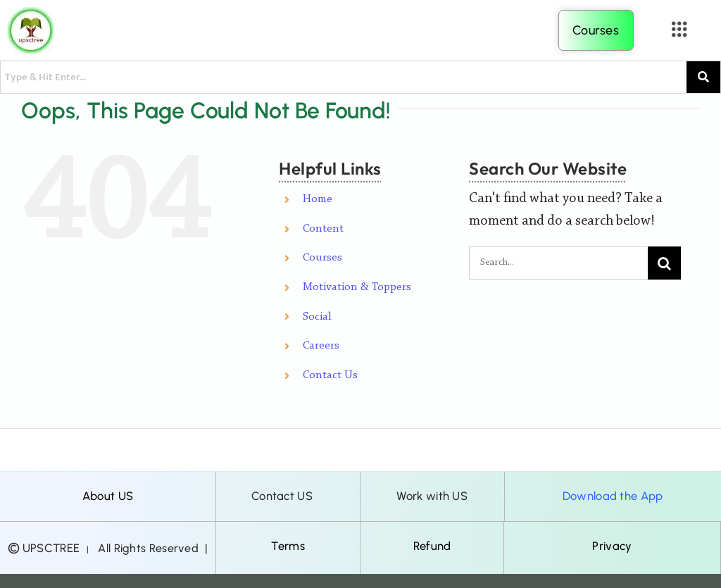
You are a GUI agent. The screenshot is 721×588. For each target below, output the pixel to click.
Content (323, 229)
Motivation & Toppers (357, 287)
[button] (680, 30)
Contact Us (330, 375)
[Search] (664, 263)
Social (317, 317)
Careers (321, 346)
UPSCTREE (51, 548)
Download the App (613, 496)
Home (318, 199)
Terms (288, 546)
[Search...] (558, 263)
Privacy (612, 546)
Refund (432, 546)
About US (108, 496)
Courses (322, 258)
